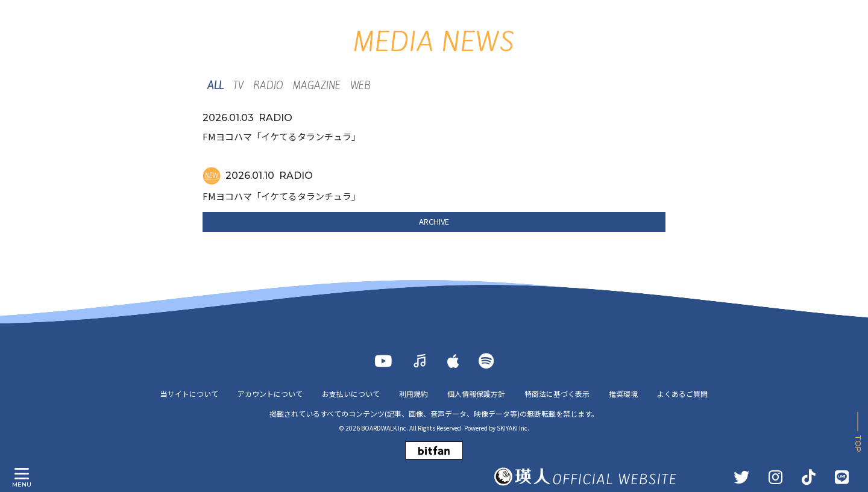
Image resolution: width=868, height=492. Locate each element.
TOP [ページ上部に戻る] (858, 444)
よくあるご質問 (682, 394)
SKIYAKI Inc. (513, 428)
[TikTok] (809, 477)
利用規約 (414, 394)
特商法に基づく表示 (557, 394)
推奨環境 (623, 394)
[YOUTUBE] (383, 361)
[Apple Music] (453, 361)
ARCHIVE (434, 221)
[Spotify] (486, 361)
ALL (215, 86)
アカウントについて (270, 394)
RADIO (268, 86)
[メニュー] (22, 474)
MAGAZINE (317, 86)
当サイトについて (189, 394)
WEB (360, 86)
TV (238, 86)
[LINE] (842, 477)
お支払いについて (351, 394)
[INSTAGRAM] (775, 477)
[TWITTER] (741, 477)
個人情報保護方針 (476, 394)
